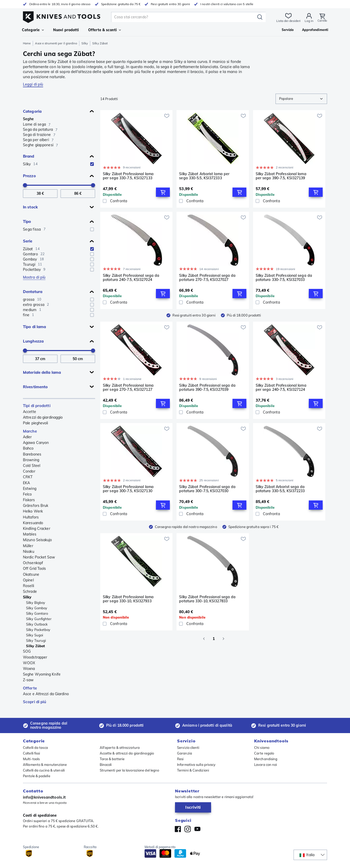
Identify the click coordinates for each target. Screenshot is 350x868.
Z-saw (28, 680)
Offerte (30, 688)
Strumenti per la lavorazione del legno (130, 770)
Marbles (30, 534)
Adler (27, 437)
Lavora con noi (265, 765)
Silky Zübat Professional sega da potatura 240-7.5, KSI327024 (131, 278)
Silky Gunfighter (39, 619)
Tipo (27, 221)
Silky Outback (37, 624)
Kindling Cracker (37, 529)
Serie (28, 241)
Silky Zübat (35, 646)
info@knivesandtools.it (44, 797)
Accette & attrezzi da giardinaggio (127, 753)
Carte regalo (264, 753)
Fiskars (29, 500)
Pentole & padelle (37, 776)
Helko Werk (33, 511)
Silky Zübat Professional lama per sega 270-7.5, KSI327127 (128, 388)
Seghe (28, 119)
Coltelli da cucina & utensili (44, 770)
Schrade (30, 591)
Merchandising (266, 759)
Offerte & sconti (105, 30)
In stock (30, 207)
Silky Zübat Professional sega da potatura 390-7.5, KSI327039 (207, 388)
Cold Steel (32, 466)
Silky (85, 43)
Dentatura (33, 292)
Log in (307, 21)
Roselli (28, 586)
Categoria (32, 111)
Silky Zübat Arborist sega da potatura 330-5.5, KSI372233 (280, 489)
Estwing (30, 489)
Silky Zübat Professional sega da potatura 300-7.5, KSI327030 (207, 489)
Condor (29, 471)
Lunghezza (33, 341)
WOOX (29, 663)
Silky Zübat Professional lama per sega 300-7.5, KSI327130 (128, 489)
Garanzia (185, 753)
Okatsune (31, 574)
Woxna (29, 669)
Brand (29, 156)
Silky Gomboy (37, 608)
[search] (183, 17)
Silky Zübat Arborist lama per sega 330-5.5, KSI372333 (204, 176)
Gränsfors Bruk (36, 506)
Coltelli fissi (31, 753)
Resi (180, 759)
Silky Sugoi (35, 635)
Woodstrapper (35, 657)
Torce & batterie (112, 759)
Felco (27, 494)
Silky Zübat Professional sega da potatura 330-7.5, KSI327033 (284, 278)
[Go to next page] (223, 639)
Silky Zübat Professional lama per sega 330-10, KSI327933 (128, 599)
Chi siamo (262, 748)
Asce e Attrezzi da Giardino (46, 694)
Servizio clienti (188, 748)
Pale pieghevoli (36, 423)
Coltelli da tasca (35, 748)
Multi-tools (31, 759)
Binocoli (106, 765)
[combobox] (301, 99)
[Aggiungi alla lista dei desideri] (167, 116)
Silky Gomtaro (37, 613)
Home (27, 43)
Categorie (33, 30)
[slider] (25, 185)
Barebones (32, 454)
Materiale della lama (42, 372)
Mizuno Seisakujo (37, 540)
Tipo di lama (34, 327)
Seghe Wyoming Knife (42, 674)
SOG (27, 651)
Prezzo (29, 176)
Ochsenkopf (33, 563)
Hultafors (31, 517)
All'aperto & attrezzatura (120, 748)
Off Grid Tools (34, 569)
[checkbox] (92, 164)
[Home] (62, 16)
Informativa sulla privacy (196, 765)
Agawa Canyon (36, 443)
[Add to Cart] (163, 192)
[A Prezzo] (78, 194)
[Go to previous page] (204, 639)
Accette (30, 412)
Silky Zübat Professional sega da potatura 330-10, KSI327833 (207, 599)
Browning (31, 460)
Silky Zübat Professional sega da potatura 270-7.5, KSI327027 (207, 278)
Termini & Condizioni (193, 770)
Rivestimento (35, 387)
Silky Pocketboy (38, 630)
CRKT (28, 477)
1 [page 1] (214, 639)
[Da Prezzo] (40, 194)
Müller (28, 546)
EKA (26, 483)
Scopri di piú (35, 702)
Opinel (28, 580)
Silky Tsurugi (36, 640)
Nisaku (29, 551)
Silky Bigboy (36, 603)
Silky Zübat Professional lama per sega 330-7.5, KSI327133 (128, 176)
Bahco (28, 448)
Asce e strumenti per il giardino (56, 43)
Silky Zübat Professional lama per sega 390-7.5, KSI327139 (281, 176)
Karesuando (33, 523)
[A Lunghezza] (78, 359)
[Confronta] (136, 201)
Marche (30, 431)
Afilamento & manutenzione (45, 765)
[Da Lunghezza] (40, 359)
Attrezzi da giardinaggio (43, 417)
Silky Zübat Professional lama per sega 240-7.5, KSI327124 (281, 388)
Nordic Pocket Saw (39, 557)
